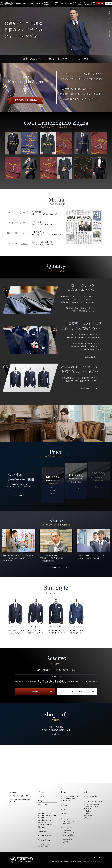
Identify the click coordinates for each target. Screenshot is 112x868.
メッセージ (41, 796)
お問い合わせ (77, 692)
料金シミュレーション (45, 846)
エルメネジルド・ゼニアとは (71, 821)
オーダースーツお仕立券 (45, 825)
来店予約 (100, 3)
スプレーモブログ (43, 805)
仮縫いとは (41, 827)
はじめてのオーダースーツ (69, 798)
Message (19, 3)
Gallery (64, 3)
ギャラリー (64, 809)
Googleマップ (56, 734)
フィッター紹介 (67, 837)
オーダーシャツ (43, 822)
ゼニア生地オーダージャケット (47, 815)
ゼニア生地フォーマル (44, 820)
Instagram (109, 23)
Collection (39, 3)
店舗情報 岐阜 (88, 811)
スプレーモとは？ (68, 830)
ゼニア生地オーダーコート (46, 818)
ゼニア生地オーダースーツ (46, 813)
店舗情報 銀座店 (67, 840)
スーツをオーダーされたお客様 (93, 802)
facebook (109, 19)
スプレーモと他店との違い (92, 804)
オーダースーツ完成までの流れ (70, 796)
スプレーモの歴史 (68, 835)
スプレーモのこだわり (69, 833)
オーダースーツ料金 (44, 844)
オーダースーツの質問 (91, 796)
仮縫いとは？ (88, 809)
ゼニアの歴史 (66, 824)
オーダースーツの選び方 (91, 806)
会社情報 (65, 842)
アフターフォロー (66, 801)
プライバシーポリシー (91, 818)
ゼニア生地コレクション (45, 835)
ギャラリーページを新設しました (20, 796)
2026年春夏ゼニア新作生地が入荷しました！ (20, 801)
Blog (25, 3)
